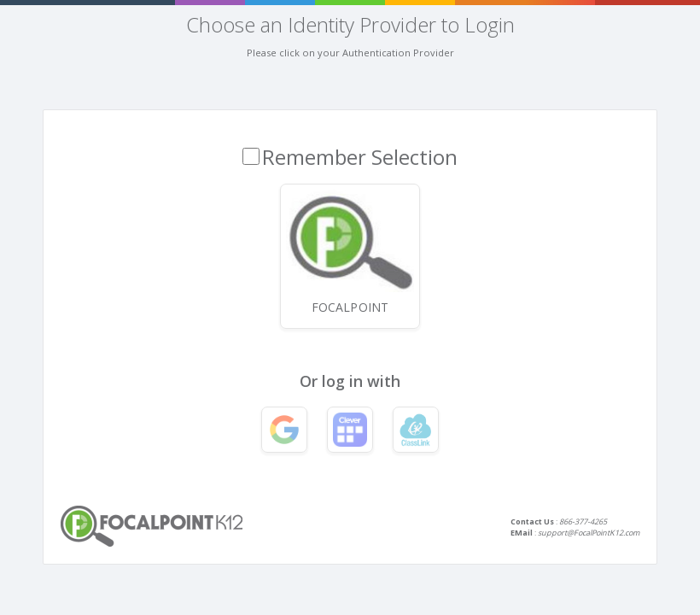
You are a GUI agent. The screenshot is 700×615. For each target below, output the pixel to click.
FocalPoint (350, 252)
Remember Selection (360, 157)
